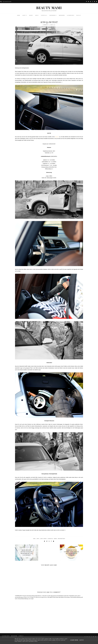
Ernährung (52, 15)
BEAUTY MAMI (49, 8)
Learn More (74, 640)
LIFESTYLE (44, 15)
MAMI (31, 15)
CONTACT (21, 636)
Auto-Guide (43, 539)
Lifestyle (50, 539)
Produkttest (61, 539)
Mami (55, 539)
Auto (38, 539)
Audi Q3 (57, 137)
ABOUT (24, 15)
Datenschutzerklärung (76, 597)
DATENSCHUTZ (71, 15)
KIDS (36, 15)
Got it (82, 640)
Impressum (62, 15)
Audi (34, 539)
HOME (19, 15)
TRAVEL (78, 15)
